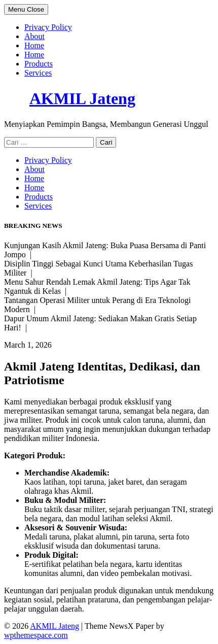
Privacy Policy (48, 27)
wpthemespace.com (36, 635)
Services (38, 73)
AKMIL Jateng (82, 98)
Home (34, 45)
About (34, 36)
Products (39, 64)
